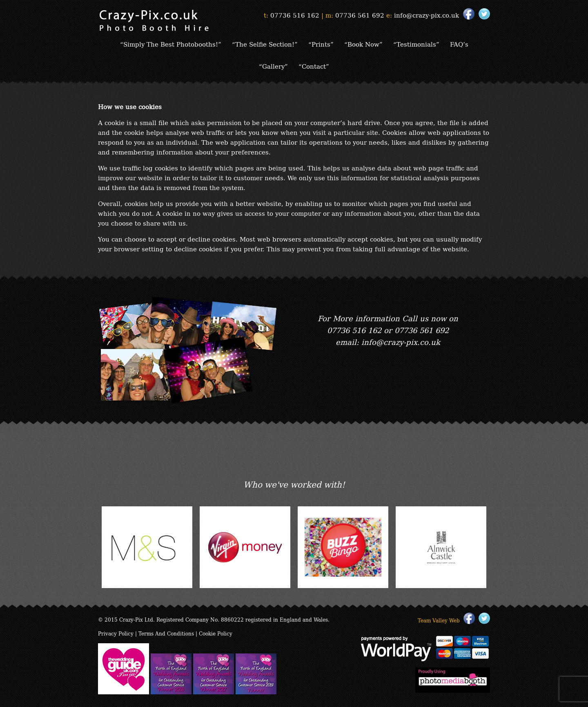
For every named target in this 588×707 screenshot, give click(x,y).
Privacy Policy (116, 633)
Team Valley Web (439, 620)
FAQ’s (459, 44)
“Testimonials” (416, 44)
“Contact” (314, 66)
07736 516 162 (295, 15)
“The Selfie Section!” (265, 44)
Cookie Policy (216, 633)
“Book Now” (363, 44)
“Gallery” (273, 66)
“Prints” (321, 44)
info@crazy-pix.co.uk (427, 15)
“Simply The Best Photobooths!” (171, 44)
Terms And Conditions (166, 633)
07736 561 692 (360, 15)
